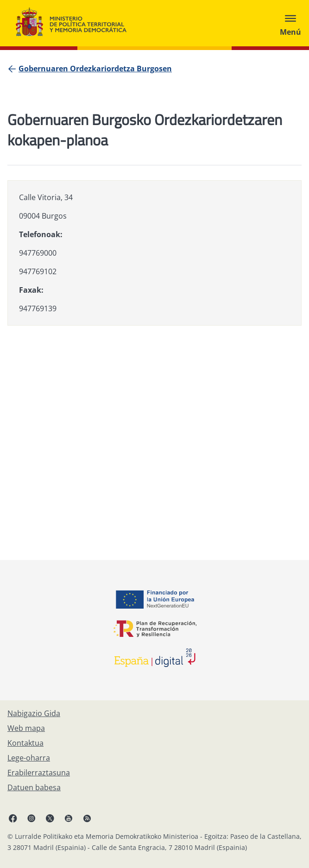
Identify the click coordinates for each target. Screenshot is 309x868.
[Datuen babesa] (34, 787)
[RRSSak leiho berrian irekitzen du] (87, 818)
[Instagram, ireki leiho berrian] (32, 818)
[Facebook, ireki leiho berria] (13, 818)
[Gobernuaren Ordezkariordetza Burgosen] (95, 69)
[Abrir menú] (290, 23)
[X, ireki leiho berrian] (50, 818)
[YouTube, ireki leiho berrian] (69, 818)
